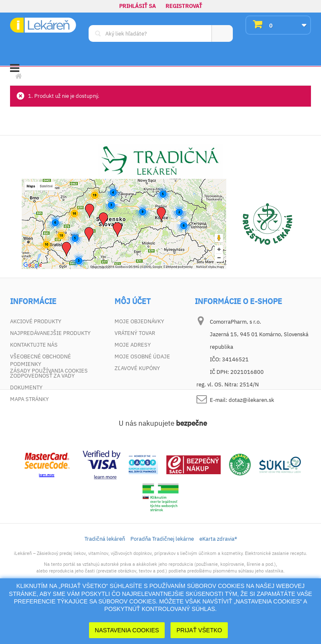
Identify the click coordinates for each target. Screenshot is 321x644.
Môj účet (132, 302)
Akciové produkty (36, 321)
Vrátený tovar (135, 333)
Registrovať (184, 6)
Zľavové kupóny (137, 368)
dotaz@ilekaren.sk (251, 400)
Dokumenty (26, 387)
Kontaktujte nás (34, 345)
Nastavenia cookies (127, 630)
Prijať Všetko (199, 630)
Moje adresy (133, 345)
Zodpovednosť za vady (42, 376)
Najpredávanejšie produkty (50, 333)
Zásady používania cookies (49, 411)
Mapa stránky (29, 399)
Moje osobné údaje (142, 356)
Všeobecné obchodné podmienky (41, 360)
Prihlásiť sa (138, 6)
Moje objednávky (139, 321)
